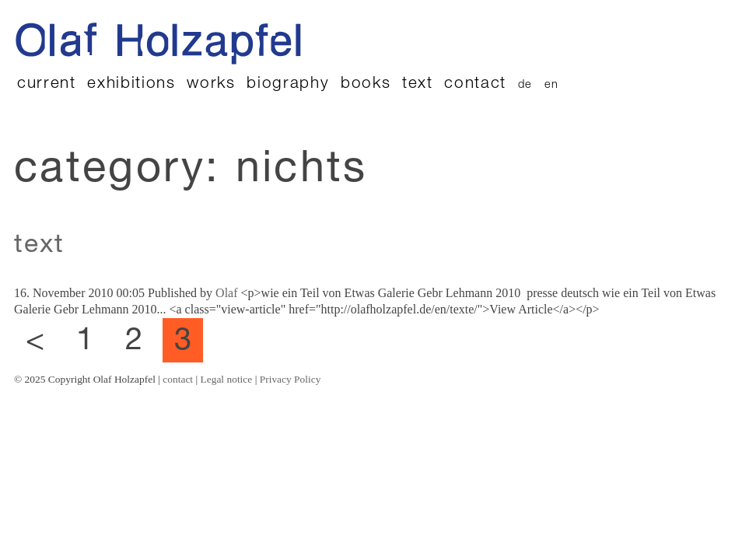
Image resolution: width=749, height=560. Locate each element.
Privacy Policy (290, 379)
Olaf (226, 293)
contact (475, 84)
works (211, 84)
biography (288, 84)
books (366, 84)
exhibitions (131, 84)
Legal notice (227, 379)
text (418, 84)
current (47, 84)
